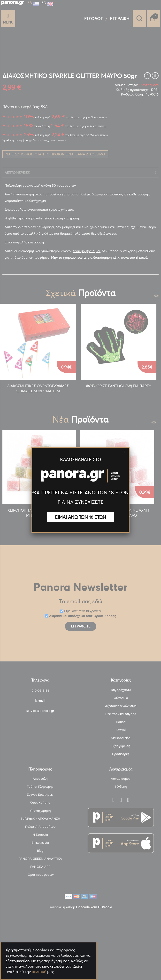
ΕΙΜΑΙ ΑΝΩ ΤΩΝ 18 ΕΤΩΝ (80, 517)
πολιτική (39, 972)
